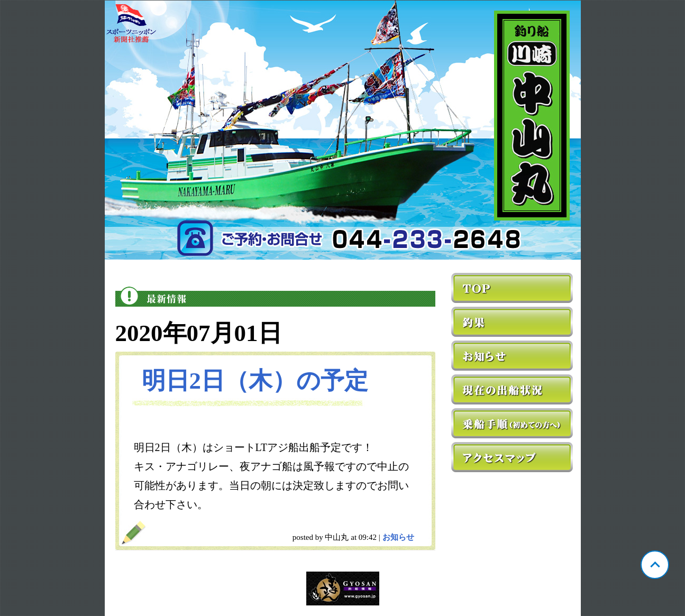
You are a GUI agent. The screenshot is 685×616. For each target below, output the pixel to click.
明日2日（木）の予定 (255, 381)
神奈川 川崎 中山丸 (343, 130)
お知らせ (398, 537)
